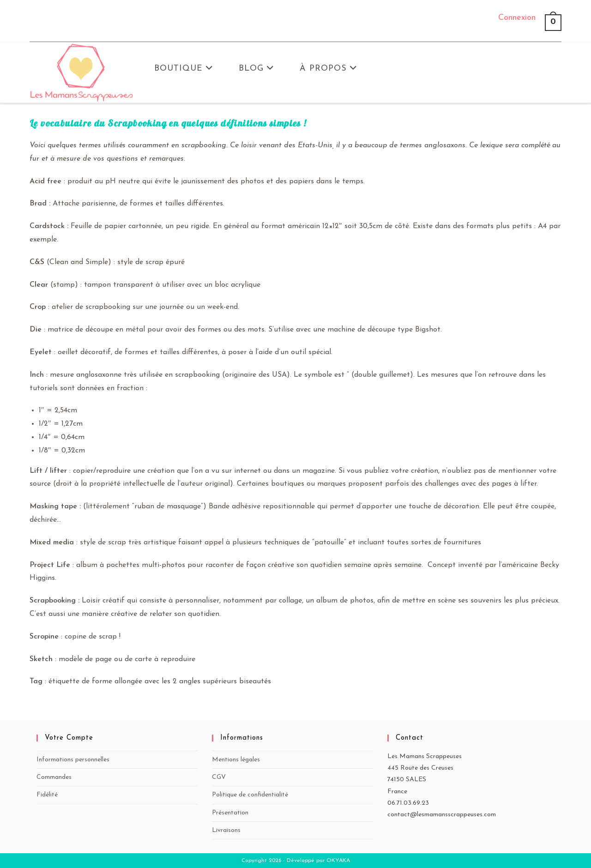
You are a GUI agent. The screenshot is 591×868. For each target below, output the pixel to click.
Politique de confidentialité (250, 795)
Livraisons (226, 830)
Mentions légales (236, 760)
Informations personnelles (73, 760)
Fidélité (47, 795)
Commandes (54, 777)
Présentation (230, 813)
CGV (219, 777)
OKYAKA (338, 861)
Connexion (517, 18)
